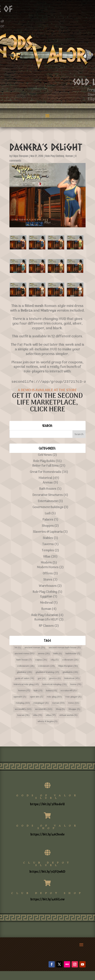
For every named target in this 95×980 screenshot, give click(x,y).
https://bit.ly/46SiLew (47, 899)
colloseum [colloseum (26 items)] (70, 660)
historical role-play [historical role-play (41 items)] (26, 684)
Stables (48, 538)
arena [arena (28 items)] (44, 654)
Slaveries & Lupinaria (48, 532)
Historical (45, 478)
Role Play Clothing (55, 156)
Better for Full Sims (46, 466)
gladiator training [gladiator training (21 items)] (47, 672)
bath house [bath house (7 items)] (24, 660)
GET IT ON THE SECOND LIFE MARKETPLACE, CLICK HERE (47, 403)
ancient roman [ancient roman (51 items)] (35, 648)
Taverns (48, 544)
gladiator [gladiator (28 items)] (24, 672)
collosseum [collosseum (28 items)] (26, 666)
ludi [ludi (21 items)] (38, 691)
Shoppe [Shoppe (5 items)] (74, 709)
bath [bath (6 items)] (58, 654)
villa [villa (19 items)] (38, 715)
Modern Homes (48, 567)
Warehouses (48, 586)
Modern (46, 563)
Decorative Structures (48, 495)
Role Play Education (45, 615)
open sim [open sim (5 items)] (37, 697)
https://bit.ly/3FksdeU (47, 804)
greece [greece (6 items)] (55, 678)
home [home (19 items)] (76, 684)
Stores (48, 580)
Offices (48, 574)
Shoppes (48, 526)
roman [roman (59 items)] (58, 703)
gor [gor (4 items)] (42, 678)
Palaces (48, 520)
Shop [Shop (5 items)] (60, 709)
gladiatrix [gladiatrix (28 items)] (70, 672)
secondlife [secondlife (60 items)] (23, 709)
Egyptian (46, 597)
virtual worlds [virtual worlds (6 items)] (68, 715)
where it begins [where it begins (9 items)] (47, 721)
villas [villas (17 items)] (51, 715)
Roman (69, 156)
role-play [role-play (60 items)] (54, 697)
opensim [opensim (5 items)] (20, 697)
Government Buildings (48, 507)
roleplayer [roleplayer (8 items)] (41, 703)
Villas (47, 557)
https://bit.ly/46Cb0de (47, 834)
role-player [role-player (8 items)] (74, 697)
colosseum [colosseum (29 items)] (46, 666)
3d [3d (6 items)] (18, 648)
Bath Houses (48, 489)
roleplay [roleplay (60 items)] (23, 703)
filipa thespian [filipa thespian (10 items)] (68, 666)
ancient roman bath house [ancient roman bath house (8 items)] (65, 648)
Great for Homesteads (45, 472)
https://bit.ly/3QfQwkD (47, 871)
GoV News (45, 455)
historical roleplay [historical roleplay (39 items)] (55, 684)
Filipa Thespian (20, 156)
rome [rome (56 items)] (74, 703)
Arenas (48, 483)
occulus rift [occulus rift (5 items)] (69, 691)
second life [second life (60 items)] (44, 709)
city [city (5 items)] (55, 660)
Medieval (46, 603)
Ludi (48, 514)
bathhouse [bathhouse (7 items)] (73, 654)
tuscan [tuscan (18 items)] (23, 715)
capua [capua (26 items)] (41, 660)
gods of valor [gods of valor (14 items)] (25, 678)
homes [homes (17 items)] (24, 691)
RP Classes (46, 626)
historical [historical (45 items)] (72, 678)
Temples (48, 551)
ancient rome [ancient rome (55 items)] (24, 654)
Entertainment (48, 501)
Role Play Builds (44, 461)
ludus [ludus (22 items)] (51, 691)
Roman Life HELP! (46, 620)
